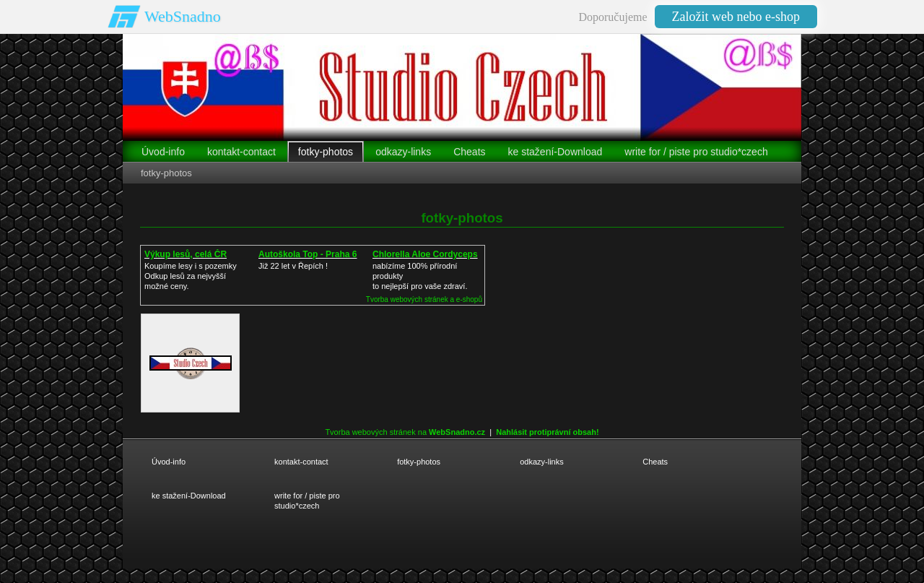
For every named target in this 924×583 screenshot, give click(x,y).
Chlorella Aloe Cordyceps (425, 254)
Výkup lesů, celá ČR (186, 254)
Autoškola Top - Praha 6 (308, 254)
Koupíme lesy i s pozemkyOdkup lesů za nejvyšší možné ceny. (191, 276)
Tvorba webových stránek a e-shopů (424, 299)
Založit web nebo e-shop (736, 17)
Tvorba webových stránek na (405, 432)
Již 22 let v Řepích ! (293, 266)
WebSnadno (183, 16)
